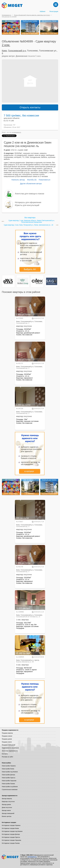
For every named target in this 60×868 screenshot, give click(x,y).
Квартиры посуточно (8, 801)
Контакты (5, 754)
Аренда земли (6, 810)
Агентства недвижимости (10, 751)
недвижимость (17, 132)
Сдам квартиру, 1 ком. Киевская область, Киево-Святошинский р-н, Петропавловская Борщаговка (32, 221)
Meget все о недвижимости (10, 857)
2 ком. (6, 45)
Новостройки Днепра (8, 775)
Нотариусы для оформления (28, 202)
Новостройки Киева (8, 769)
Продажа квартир (7, 733)
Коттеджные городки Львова (11, 843)
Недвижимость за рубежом (10, 748)
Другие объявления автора (31, 184)
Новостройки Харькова (9, 781)
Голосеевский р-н (17, 51)
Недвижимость (7, 15)
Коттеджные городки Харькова (11, 840)
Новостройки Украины (9, 766)
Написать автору (18, 180)
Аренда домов (6, 804)
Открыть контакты (30, 107)
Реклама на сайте (7, 757)
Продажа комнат (7, 736)
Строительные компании (10, 790)
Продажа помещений (9, 745)
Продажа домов (7, 739)
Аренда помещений (8, 813)
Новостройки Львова (8, 784)
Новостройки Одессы (9, 778)
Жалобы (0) (32, 180)
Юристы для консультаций (27, 205)
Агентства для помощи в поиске (30, 194)
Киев (4, 51)
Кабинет (43, 11)
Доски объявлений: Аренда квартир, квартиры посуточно (32, 15)
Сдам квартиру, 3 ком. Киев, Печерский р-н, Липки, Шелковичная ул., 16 (28, 225)
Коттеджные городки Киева (10, 828)
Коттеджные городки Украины (11, 825)
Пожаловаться (44, 180)
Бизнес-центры (7, 816)
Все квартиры (30, 218)
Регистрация (54, 11)
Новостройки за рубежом (10, 787)
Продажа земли (7, 742)
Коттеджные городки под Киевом (12, 831)
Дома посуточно (7, 807)
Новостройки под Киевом (10, 772)
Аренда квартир (7, 799)
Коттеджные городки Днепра (11, 834)
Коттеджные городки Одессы (11, 837)
